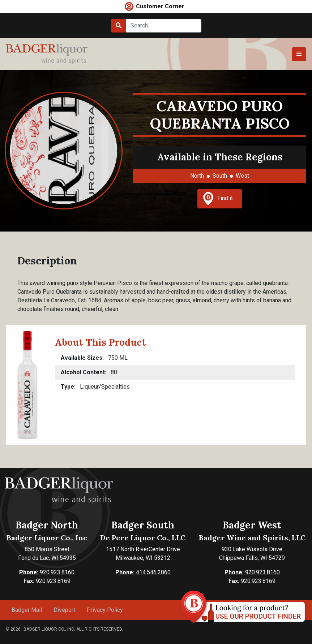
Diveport (64, 610)
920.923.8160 (47, 572)
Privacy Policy (105, 610)
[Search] (164, 26)
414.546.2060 (143, 572)
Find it (218, 199)
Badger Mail (27, 610)
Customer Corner (160, 6)
